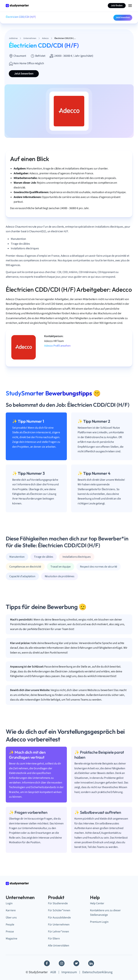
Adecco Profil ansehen (57, 346)
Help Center (97, 903)
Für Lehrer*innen (58, 932)
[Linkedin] (91, 963)
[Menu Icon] (130, 6)
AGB (53, 972)
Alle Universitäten (59, 946)
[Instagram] (62, 963)
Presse (10, 932)
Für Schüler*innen (59, 910)
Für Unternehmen (59, 925)
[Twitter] (76, 963)
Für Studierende (58, 903)
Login (9, 903)
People (10, 925)
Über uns (11, 918)
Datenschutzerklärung (97, 972)
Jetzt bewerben (123, 17)
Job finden (117, 6)
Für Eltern (54, 939)
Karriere (11, 910)
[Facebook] (47, 963)
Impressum (69, 972)
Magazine (11, 939)
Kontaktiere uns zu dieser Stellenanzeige (105, 913)
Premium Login (99, 922)
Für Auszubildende (59, 918)
